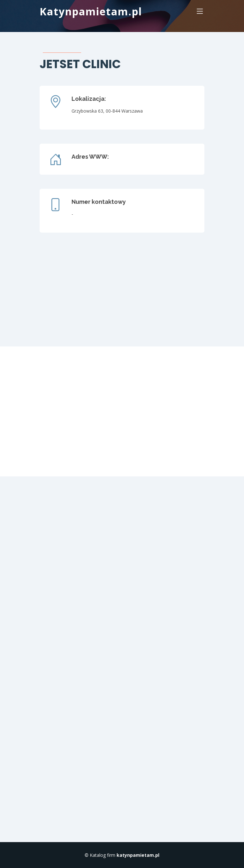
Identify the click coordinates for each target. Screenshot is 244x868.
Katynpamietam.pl (91, 11)
